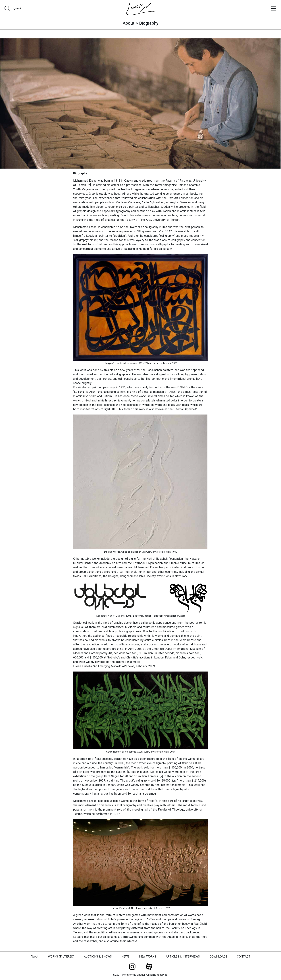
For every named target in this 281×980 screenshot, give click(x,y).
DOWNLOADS (218, 957)
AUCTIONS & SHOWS (98, 957)
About (129, 24)
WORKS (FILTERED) (61, 957)
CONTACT (244, 957)
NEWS (126, 957)
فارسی (17, 8)
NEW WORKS (148, 957)
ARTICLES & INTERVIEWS (183, 957)
